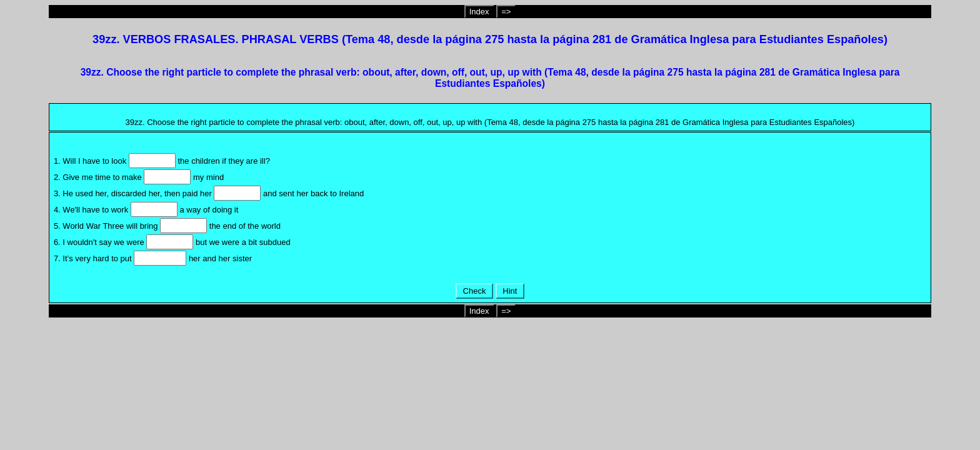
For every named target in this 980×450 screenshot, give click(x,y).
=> (506, 12)
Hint (510, 291)
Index (479, 12)
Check (474, 291)
